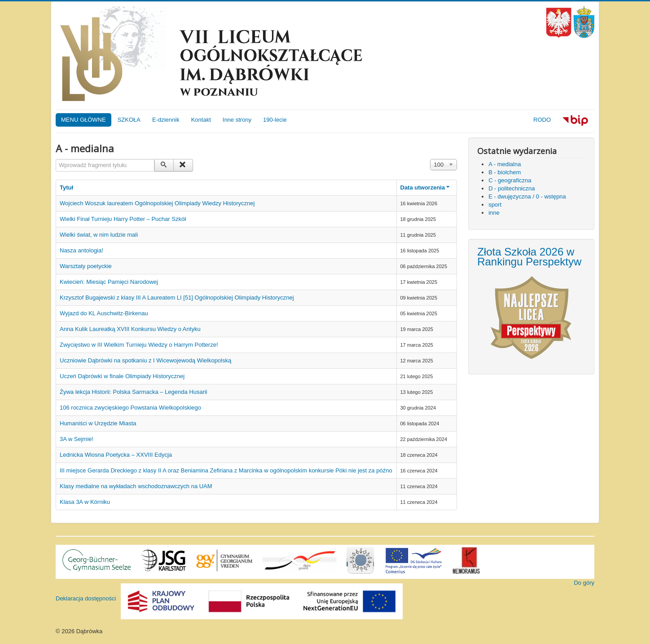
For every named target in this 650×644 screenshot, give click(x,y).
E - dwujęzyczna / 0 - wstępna (527, 196)
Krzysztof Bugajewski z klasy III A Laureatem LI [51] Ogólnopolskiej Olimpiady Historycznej (177, 298)
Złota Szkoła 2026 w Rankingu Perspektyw (529, 257)
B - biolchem (505, 172)
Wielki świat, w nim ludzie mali (99, 235)
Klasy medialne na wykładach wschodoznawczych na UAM (136, 486)
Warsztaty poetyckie (86, 266)
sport (495, 205)
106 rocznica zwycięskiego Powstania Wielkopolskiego (130, 408)
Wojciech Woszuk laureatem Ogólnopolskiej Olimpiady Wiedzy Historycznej (157, 203)
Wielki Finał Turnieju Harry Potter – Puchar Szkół (123, 219)
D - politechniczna (512, 188)
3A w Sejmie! (77, 439)
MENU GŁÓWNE (83, 120)
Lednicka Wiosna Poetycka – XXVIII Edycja (116, 455)
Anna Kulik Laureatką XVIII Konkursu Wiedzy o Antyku (130, 329)
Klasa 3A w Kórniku (85, 502)
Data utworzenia (426, 187)
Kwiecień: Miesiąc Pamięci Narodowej (109, 282)
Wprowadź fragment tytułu (56, 159)
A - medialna (505, 164)
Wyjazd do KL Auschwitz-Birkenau (104, 313)
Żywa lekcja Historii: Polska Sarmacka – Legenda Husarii (134, 392)
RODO (542, 120)
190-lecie (275, 120)
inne (494, 213)
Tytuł (66, 187)
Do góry (584, 583)
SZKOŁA (129, 120)
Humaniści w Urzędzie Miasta (98, 423)
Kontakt (201, 120)
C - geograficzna (510, 180)
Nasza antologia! (81, 250)
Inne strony (237, 120)
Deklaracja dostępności (86, 598)
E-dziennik (166, 120)
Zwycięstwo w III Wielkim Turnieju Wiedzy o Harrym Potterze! (139, 345)
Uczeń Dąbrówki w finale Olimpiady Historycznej (122, 376)
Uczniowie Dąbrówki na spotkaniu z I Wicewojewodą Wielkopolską (145, 360)
